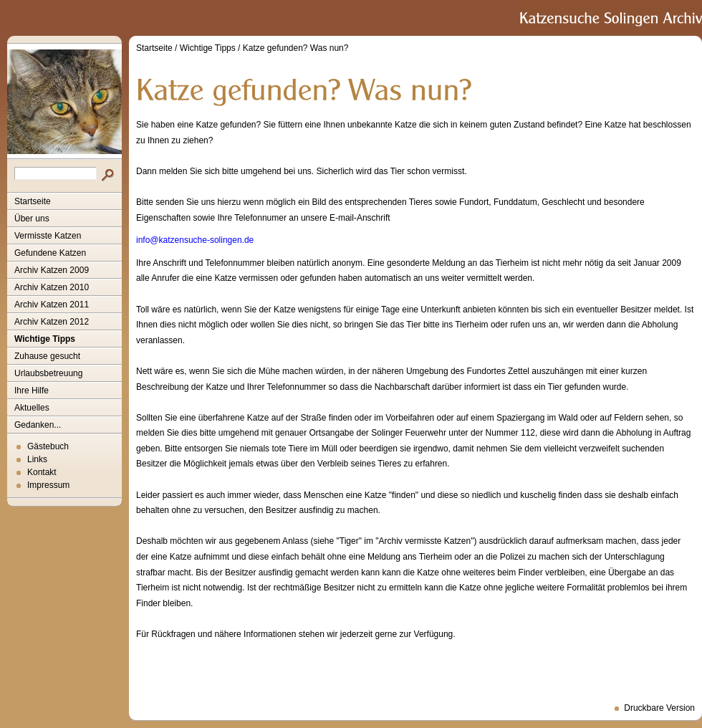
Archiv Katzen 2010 (52, 287)
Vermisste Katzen (48, 236)
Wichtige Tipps (45, 339)
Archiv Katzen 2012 (52, 322)
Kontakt (42, 472)
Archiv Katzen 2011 (52, 305)
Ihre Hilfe (32, 391)
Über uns (32, 219)
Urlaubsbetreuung (48, 373)
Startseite (33, 201)
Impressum (48, 485)
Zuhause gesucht (47, 356)
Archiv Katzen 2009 (52, 270)
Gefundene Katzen (50, 253)
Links (37, 459)
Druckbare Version (659, 708)
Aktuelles (32, 408)
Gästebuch (48, 446)
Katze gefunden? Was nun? (296, 48)
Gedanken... (38, 425)
